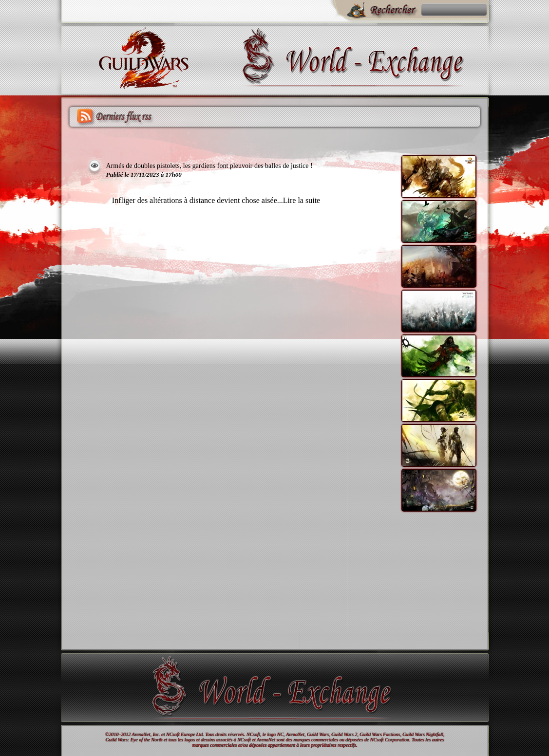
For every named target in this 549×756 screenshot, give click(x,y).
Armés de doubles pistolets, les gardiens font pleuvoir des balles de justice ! (209, 166)
